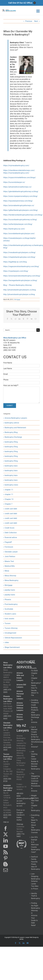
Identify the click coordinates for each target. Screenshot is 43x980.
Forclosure (9, 547)
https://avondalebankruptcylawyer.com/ (19, 234)
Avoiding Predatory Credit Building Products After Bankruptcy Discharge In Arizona (35, 711)
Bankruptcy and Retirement (15, 428)
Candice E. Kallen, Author (21, 817)
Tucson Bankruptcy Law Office (8, 757)
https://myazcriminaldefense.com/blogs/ (20, 177)
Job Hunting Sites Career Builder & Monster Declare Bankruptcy (35, 760)
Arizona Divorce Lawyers (20, 717)
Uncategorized (10, 633)
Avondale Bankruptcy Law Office (8, 788)
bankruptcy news (11, 485)
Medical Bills (10, 566)
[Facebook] (6, 828)
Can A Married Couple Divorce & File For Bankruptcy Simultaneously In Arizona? (35, 737)
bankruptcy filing (11, 442)
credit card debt (11, 509)
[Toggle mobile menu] (38, 11)
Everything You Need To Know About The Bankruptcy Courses (35, 824)
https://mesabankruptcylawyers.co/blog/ (19, 252)
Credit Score (9, 528)
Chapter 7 (8, 504)
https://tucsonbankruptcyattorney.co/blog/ (20, 220)
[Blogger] (6, 864)
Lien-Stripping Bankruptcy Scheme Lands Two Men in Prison (35, 881)
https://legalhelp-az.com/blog (15, 262)
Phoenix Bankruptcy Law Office (8, 699)
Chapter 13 (9, 499)
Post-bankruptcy (11, 604)
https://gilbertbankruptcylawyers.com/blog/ (21, 210)
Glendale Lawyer (11, 552)
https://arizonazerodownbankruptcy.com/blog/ (22, 276)
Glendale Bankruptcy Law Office (8, 725)
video (7, 642)
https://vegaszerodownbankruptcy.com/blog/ (21, 266)
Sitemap (20, 824)
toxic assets (9, 619)
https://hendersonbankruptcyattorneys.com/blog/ (23, 215)
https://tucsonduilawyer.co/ (14, 182)
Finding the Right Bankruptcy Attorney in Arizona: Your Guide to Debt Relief (35, 914)
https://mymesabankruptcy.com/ (16, 165)
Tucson (8, 623)
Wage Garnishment (12, 647)
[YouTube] (6, 846)
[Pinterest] (6, 858)
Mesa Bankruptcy (11, 580)
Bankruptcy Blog (11, 432)
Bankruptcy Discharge (13, 437)
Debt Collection (11, 533)
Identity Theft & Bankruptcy (35, 896)
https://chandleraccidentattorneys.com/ (19, 170)
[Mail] (6, 870)
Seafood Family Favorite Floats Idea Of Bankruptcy (35, 863)
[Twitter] (6, 834)
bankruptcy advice (12, 423)
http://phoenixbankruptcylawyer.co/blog (19, 294)
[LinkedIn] (6, 840)
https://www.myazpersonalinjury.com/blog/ (20, 196)
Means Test (9, 561)
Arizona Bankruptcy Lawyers (16, 418)
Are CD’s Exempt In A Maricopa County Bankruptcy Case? (35, 845)
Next (36, 21)
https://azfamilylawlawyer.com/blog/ (18, 224)
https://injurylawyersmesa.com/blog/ (18, 201)
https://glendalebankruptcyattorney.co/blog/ (21, 191)
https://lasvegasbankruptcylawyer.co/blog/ (20, 280)
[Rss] (6, 852)
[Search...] (20, 330)
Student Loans (10, 614)
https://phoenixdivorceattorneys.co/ (17, 187)
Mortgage (17, 300)
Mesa (7, 571)
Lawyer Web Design (31, 937)
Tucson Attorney (11, 628)
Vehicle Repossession (13, 638)
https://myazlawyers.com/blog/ (16, 271)
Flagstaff (8, 542)
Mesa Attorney (10, 576)
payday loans (10, 590)
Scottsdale (9, 609)
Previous (29, 21)
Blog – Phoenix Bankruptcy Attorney (18, 285)
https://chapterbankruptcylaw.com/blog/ (19, 257)
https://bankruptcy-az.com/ (14, 229)
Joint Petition (10, 556)
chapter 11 (9, 490)
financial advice (11, 537)
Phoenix (8, 600)
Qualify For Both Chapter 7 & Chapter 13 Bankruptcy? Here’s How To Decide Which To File (35, 682)
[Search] (38, 330)
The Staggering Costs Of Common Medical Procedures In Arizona (35, 782)
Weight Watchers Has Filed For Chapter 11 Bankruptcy (35, 803)
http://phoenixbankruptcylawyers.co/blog (20, 290)
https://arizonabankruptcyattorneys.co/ (19, 205)
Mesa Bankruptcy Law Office (15, 338)
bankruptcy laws (11, 466)
